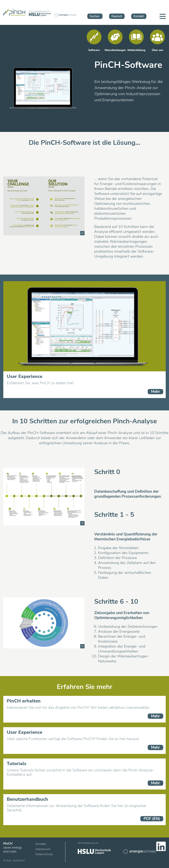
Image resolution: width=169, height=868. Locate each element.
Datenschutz (44, 854)
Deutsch (117, 16)
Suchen (95, 16)
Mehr (155, 392)
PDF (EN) (152, 819)
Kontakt (139, 16)
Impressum (43, 849)
